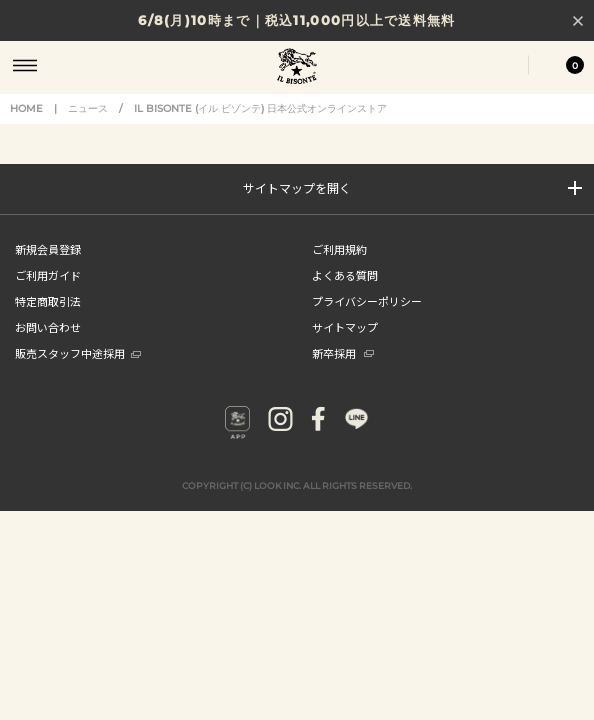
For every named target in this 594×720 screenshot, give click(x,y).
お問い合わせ (48, 327)
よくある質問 (345, 275)
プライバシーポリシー (367, 301)
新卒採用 (343, 353)
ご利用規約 (339, 249)
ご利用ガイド (48, 275)
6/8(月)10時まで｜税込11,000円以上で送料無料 (296, 20)
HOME (26, 108)
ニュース (88, 108)
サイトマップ (345, 327)
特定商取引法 (48, 301)
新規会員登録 (48, 249)
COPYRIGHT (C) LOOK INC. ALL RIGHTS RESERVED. (297, 485)
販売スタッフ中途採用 (78, 353)
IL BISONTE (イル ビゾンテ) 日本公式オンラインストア (297, 68)
